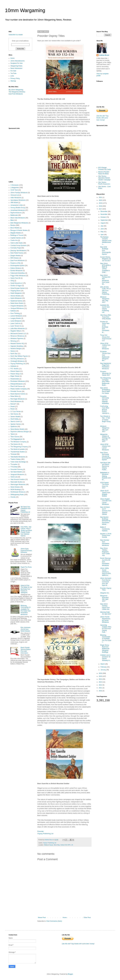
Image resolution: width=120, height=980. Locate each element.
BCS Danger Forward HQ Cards (105, 168)
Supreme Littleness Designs (20, 432)
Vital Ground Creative (18, 479)
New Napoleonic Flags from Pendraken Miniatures (106, 366)
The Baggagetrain (16, 439)
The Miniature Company (18, 442)
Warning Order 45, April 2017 (106, 613)
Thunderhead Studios (18, 452)
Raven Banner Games (18, 394)
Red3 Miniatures (16, 401)
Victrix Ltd (14, 477)
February (104, 667)
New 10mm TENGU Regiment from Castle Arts (105, 552)
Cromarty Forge (16, 248)
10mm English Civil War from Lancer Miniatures (106, 502)
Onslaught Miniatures (18, 361)
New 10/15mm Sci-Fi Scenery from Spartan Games (106, 511)
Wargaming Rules (16, 66)
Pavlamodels (15, 379)
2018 (101, 206)
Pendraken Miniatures (18, 381)
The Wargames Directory (17, 92)
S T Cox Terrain (16, 412)
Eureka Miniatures (17, 271)
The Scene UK (15, 444)
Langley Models (16, 318)
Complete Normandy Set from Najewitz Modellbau (105, 400)
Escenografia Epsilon (18, 266)
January (103, 670)
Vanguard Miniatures (17, 474)
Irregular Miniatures (17, 306)
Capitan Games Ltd (17, 238)
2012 (101, 685)
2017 (101, 209)
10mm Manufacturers (18, 61)
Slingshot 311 (105, 593)
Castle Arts (14, 240)
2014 (101, 679)
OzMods (13, 366)
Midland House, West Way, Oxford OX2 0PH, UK (59, 845)
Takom (13, 434)
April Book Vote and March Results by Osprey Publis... (105, 466)
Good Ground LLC (17, 283)
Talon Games (15, 437)
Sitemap (13, 81)
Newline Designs (16, 349)
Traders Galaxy (16, 459)
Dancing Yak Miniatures (18, 250)
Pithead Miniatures (17, 384)
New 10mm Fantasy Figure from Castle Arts (105, 607)
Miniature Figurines (17, 338)
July (102, 226)
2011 (101, 688)
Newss (13, 351)
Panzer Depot (15, 371)
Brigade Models (16, 233)
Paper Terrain (15, 376)
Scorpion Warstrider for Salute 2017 (106, 373)
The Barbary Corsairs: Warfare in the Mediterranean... (106, 241)
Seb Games (14, 414)
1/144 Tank (14, 190)
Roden (13, 409)
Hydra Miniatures (16, 298)
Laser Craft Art (15, 323)
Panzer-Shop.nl (16, 374)
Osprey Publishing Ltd (45, 834)
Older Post (87, 918)
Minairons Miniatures (17, 336)
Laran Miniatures (16, 321)
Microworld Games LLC (18, 334)
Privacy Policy (15, 78)
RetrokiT (13, 404)
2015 (101, 676)
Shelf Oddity (15, 419)
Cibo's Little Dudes (17, 243)
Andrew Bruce (104, 55)
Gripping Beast (15, 291)
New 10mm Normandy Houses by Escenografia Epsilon (105, 456)
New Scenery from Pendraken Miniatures (105, 543)
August (103, 223)
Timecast (13, 454)
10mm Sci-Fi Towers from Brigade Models (105, 493)
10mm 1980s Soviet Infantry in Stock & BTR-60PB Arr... (106, 572)
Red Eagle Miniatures (18, 399)
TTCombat (14, 467)
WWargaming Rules (17, 495)
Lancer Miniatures (16, 316)
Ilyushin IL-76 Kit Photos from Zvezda (106, 535)
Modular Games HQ (17, 344)
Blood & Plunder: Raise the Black (104, 173)
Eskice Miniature (16, 268)
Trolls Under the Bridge (18, 462)
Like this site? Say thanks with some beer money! (102, 118)
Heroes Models (16, 296)
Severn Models (15, 417)
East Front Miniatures (16, 94)
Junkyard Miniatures (17, 308)
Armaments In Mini (17, 205)
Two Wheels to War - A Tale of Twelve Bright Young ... (105, 420)
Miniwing (13, 341)
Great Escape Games (18, 288)
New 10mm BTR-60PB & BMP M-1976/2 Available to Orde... (105, 268)
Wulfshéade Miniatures (18, 492)
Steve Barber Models (17, 429)
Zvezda (13, 497)
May (102, 232)
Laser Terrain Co (16, 326)
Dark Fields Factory (17, 253)
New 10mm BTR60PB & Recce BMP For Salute (105, 391)
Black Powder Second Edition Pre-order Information (26, 650)
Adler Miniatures (16, 198)
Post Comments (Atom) (54, 921)
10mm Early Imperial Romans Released (26, 551)
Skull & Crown (15, 422)
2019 (101, 203)
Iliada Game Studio (17, 303)
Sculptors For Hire (17, 63)
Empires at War (16, 263)
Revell (13, 406)
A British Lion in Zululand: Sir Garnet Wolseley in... (106, 658)
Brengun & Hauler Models (19, 230)
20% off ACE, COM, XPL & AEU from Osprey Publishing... (105, 291)
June (102, 229)
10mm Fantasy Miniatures (19, 193)
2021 (101, 197)
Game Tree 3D (15, 278)
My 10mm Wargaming (16, 90)
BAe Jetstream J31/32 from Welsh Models (26, 629)
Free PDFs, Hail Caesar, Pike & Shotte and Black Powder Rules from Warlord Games (26, 531)
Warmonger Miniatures (18, 484)
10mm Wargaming (25, 10)
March (103, 664)
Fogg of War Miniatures (18, 276)
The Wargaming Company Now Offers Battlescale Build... (105, 382)
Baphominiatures (16, 213)
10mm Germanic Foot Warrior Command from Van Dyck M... (106, 582)
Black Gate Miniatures (18, 218)
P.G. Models (14, 369)
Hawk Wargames (16, 293)
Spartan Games (16, 424)
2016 (101, 673)
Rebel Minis (14, 396)
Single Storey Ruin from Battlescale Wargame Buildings (105, 649)
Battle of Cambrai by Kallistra (105, 529)
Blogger (70, 974)
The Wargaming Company (19, 447)
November (104, 214)
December (104, 211)
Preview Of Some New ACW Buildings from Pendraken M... (105, 327)
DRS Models (15, 258)
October (103, 217)
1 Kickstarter (15, 185)
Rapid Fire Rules (26, 567)
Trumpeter (14, 464)
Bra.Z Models (15, 228)
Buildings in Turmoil (17, 235)
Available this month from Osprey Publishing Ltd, (105, 309)
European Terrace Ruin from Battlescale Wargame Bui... (105, 356)
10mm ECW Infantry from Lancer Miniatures (105, 447)
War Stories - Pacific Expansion (104, 183)
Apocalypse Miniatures (18, 200)
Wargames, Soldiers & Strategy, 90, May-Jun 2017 (105, 438)
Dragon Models (16, 256)
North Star (14, 354)
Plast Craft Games (17, 386)
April (102, 235)
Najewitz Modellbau (17, 346)
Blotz (12, 220)
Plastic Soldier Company (19, 389)
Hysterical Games (16, 301)
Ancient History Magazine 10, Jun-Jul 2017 (106, 259)
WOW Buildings (16, 490)
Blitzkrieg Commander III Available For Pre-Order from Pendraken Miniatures (26, 610)
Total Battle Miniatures (18, 457)
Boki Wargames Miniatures (19, 223)
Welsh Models (15, 487)
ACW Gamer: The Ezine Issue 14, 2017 (105, 485)
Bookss (13, 225)
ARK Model (14, 203)
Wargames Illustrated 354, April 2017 (104, 598)
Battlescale (14, 215)
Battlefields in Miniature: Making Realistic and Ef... (105, 476)
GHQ (12, 281)
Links (12, 76)
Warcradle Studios (17, 482)
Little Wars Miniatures (18, 328)
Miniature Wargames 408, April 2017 (105, 429)
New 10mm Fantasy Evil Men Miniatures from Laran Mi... (105, 280)
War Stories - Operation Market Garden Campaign (104, 178)
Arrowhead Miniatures (18, 210)
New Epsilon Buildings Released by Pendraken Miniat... (105, 521)
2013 (101, 682)
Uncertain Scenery (17, 469)
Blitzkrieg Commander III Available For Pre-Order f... (106, 639)
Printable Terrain (16, 391)
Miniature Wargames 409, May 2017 (105, 300)
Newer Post (42, 918)
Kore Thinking (15, 313)
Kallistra (13, 311)
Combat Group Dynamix (18, 245)
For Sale (13, 71)
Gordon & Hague (16, 286)
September (104, 220)
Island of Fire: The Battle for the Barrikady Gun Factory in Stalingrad (26, 589)
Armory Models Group (18, 208)
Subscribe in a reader (16, 35)
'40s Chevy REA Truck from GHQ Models (106, 317)
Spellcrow (14, 427)
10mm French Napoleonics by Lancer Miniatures (105, 620)
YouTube (13, 73)
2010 (101, 691)
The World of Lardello (18, 449)
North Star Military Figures (19, 356)
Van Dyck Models (16, 472)
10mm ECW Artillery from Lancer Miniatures (105, 346)
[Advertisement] (21, 111)
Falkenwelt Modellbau (18, 273)
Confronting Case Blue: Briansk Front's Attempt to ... (105, 410)
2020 (101, 200)
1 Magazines (15, 188)
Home (65, 918)
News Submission (16, 68)
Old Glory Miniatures (17, 359)
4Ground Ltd (15, 195)
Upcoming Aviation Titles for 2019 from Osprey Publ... (106, 629)
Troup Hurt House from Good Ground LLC (106, 338)
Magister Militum (16, 331)
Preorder (41, 831)
